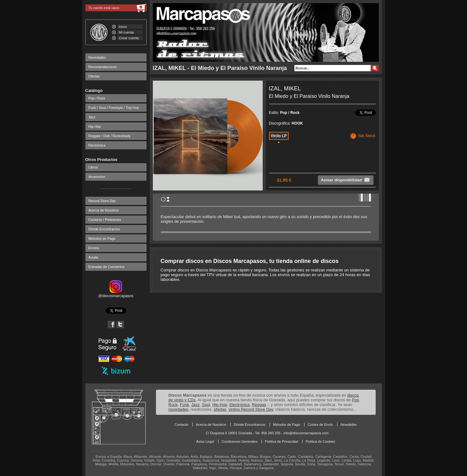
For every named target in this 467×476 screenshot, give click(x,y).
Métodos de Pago (102, 238)
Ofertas (94, 76)
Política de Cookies (320, 441)
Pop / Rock (97, 98)
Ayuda (93, 257)
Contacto (181, 425)
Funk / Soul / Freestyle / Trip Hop (114, 108)
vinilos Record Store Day (251, 409)
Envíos (94, 248)
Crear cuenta (129, 38)
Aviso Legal (205, 441)
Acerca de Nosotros (104, 210)
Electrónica (97, 145)
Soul (206, 405)
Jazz (92, 117)
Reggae (259, 405)
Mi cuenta (126, 32)
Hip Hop (95, 126)
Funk (184, 405)
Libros (93, 167)
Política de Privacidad (282, 441)
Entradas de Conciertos (107, 267)
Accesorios (97, 177)
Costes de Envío (320, 425)
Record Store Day (102, 201)
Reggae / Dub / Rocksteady (110, 136)
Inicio (123, 27)
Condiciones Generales (239, 441)
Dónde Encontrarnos (104, 229)
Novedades (97, 57)
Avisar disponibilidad (346, 180)
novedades (179, 409)
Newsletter (349, 425)
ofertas (220, 409)
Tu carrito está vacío (104, 8)
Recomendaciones (103, 67)
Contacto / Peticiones (105, 220)
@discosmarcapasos (116, 294)
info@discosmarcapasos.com (306, 433)
